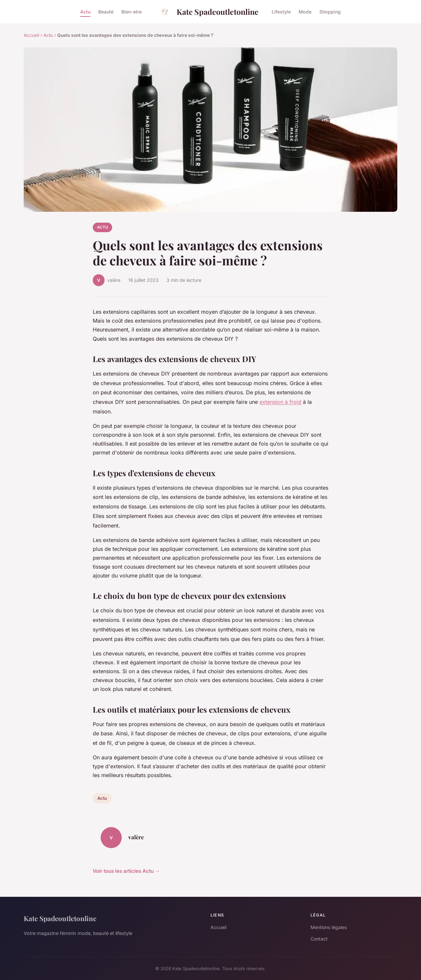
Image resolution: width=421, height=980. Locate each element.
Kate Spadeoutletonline (207, 12)
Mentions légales (329, 927)
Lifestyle (281, 12)
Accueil (31, 35)
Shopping (330, 12)
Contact (319, 939)
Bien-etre (132, 12)
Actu (85, 12)
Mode (305, 12)
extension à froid (280, 402)
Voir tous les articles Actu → (126, 871)
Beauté (106, 12)
